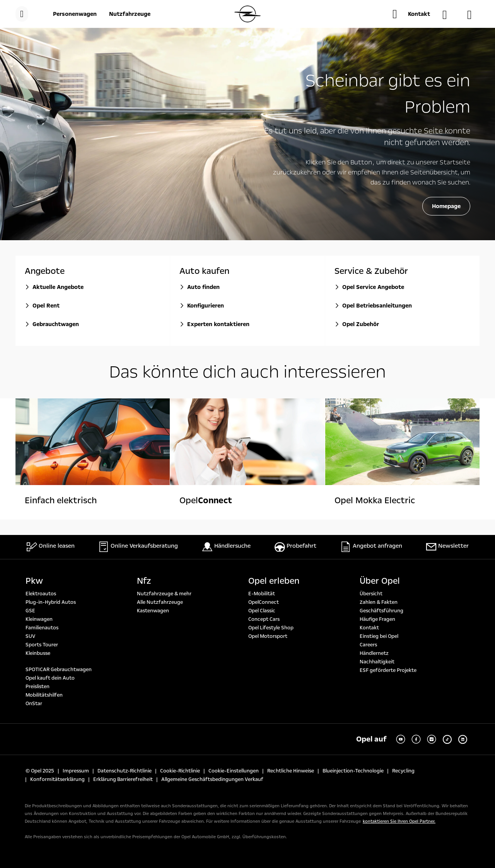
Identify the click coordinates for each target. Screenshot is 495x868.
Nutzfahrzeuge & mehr (164, 594)
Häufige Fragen (377, 619)
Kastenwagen (153, 611)
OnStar (34, 704)
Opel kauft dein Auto (50, 678)
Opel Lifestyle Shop (271, 628)
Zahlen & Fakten (379, 602)
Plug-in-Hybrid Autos (51, 602)
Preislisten (38, 687)
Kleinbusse (38, 653)
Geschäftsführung (381, 611)
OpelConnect (264, 602)
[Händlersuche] (449, 15)
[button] (411, 14)
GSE (30, 611)
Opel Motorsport (268, 636)
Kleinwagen (39, 619)
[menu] (22, 14)
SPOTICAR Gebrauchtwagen (59, 670)
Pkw (34, 581)
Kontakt (369, 628)
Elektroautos (41, 594)
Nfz (144, 581)
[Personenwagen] (75, 14)
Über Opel (380, 581)
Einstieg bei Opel (379, 636)
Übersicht (371, 594)
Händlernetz (374, 653)
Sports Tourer (42, 645)
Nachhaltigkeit (377, 662)
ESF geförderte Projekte (388, 670)
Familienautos (42, 628)
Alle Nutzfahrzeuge (160, 602)
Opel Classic (262, 611)
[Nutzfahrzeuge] (130, 14)
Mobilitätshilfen (44, 695)
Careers (368, 645)
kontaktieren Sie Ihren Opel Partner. (399, 821)
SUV (30, 636)
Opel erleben (274, 581)
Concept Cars (264, 619)
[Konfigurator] (473, 15)
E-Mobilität (262, 594)
